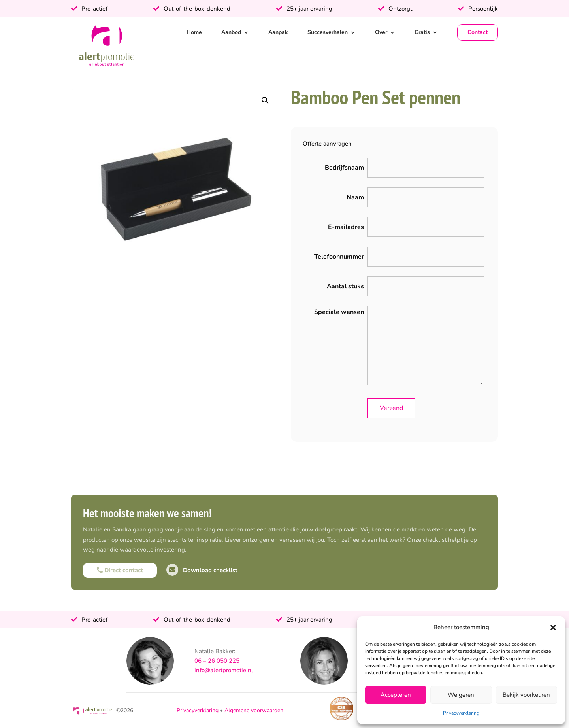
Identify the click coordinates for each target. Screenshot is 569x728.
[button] (553, 628)
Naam (355, 197)
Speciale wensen (339, 312)
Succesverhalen (328, 32)
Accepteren (396, 695)
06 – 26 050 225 (217, 661)
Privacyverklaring (461, 713)
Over (381, 32)
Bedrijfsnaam (344, 168)
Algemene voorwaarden (254, 710)
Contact (478, 32)
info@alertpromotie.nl (224, 670)
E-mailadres (346, 227)
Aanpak (278, 32)
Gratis (422, 32)
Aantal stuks (345, 286)
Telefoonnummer (339, 257)
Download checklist (202, 570)
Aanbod (231, 32)
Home (194, 32)
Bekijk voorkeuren (526, 695)
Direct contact (120, 570)
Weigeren (461, 695)
